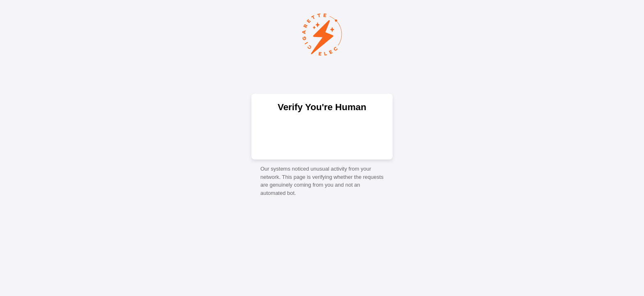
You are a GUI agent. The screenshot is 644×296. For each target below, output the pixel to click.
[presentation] (322, 135)
